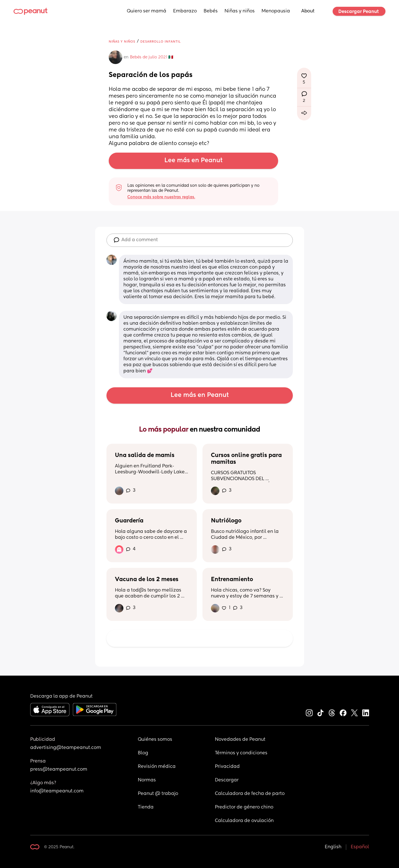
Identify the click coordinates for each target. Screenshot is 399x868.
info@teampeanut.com (57, 791)
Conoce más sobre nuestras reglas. (161, 197)
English (333, 847)
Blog (143, 753)
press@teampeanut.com (59, 770)
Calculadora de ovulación (244, 821)
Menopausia (276, 11)
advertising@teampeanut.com (66, 748)
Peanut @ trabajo (158, 794)
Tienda (146, 807)
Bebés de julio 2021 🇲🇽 (151, 57)
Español (360, 847)
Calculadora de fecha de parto (250, 794)
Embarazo (185, 11)
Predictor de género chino (244, 807)
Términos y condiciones (241, 753)
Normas (147, 780)
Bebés (211, 11)
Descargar (227, 780)
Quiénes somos (155, 740)
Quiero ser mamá (147, 11)
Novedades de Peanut (240, 740)
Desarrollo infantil (161, 42)
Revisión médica (157, 767)
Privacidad (227, 767)
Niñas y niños (240, 11)
